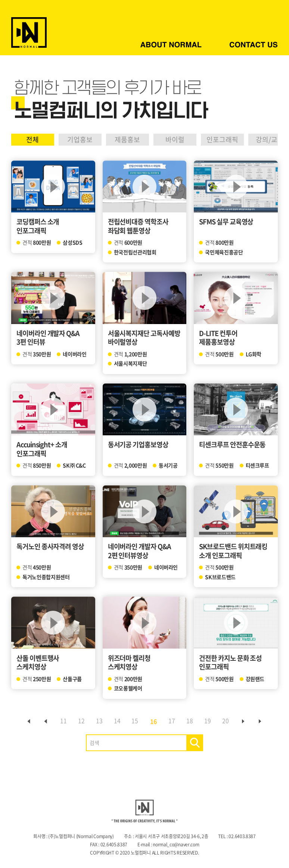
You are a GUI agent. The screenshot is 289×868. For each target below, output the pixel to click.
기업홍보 (83, 140)
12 (78, 721)
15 (135, 721)
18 (192, 721)
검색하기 (195, 743)
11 (59, 721)
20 (230, 721)
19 (211, 721)
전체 (34, 140)
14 (116, 721)
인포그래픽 (231, 140)
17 (173, 721)
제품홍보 (132, 140)
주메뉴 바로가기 (0, 0)
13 (97, 721)
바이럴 (182, 140)
